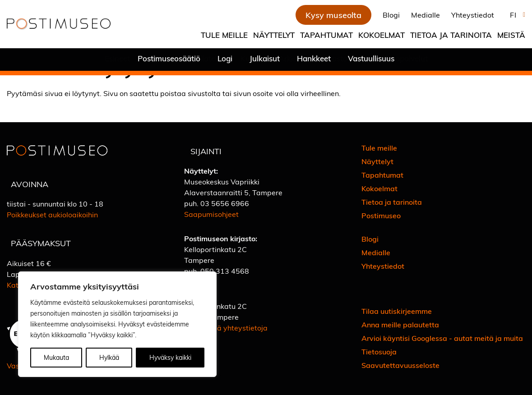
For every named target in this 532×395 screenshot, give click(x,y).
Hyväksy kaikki (170, 357)
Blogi (391, 15)
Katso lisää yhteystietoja (226, 328)
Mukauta (56, 357)
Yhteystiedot (473, 15)
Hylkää (109, 357)
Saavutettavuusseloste (400, 365)
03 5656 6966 (225, 203)
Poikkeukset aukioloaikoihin (52, 214)
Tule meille (224, 35)
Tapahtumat (326, 35)
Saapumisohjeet (211, 214)
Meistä (511, 35)
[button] (515, 15)
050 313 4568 (225, 271)
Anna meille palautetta (400, 324)
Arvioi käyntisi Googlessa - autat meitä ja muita (442, 338)
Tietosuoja (379, 351)
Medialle (426, 15)
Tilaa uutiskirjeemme (397, 311)
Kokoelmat (382, 35)
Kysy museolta (333, 15)
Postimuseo (381, 215)
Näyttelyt (274, 35)
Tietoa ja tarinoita (451, 35)
